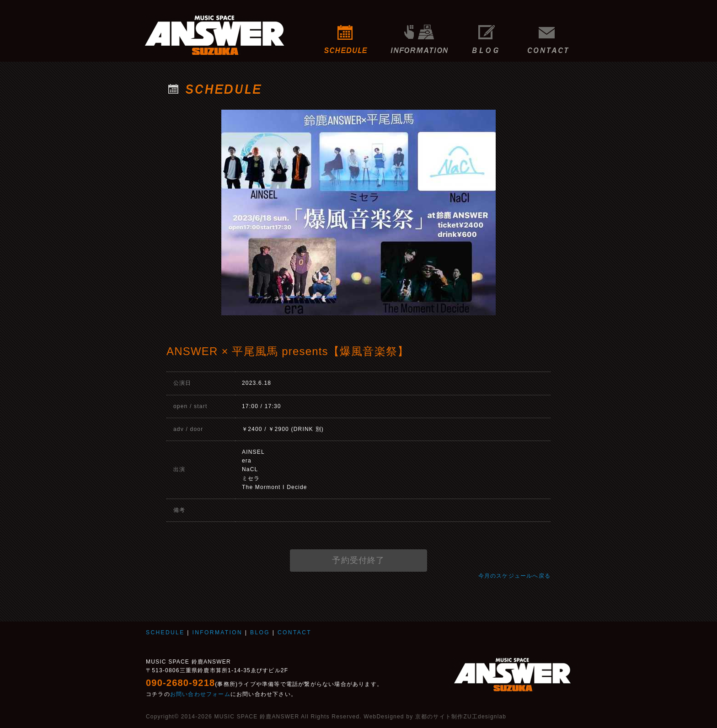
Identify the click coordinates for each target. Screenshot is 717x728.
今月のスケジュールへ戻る (514, 576)
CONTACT (551, 34)
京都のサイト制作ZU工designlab (461, 717)
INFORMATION (419, 34)
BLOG (485, 34)
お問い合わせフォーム (200, 694)
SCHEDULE (346, 34)
